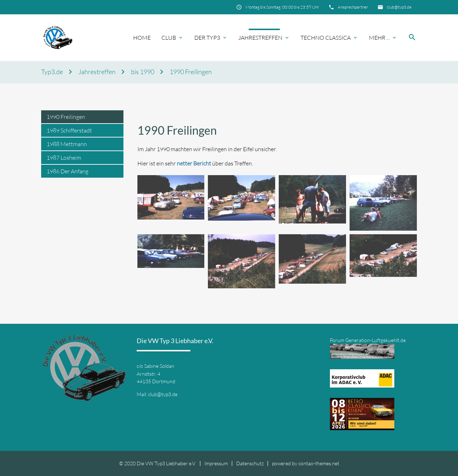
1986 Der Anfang (67, 171)
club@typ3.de (399, 7)
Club (169, 38)
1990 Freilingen (191, 72)
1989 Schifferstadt (69, 130)
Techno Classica (326, 38)
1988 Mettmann (67, 144)
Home (142, 38)
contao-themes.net (319, 463)
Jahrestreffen (260, 38)
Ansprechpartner (353, 7)
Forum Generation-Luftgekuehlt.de (368, 340)
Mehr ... (379, 38)
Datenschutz (250, 463)
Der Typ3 (207, 38)
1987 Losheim (64, 158)
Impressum (216, 463)
